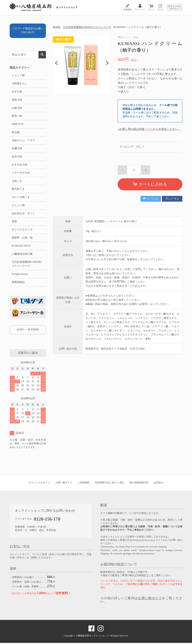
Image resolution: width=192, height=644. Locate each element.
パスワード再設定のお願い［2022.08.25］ (28, 30)
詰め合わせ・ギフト (23, 214)
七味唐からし (20, 84)
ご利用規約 (84, 484)
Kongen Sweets (20, 275)
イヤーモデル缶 (21, 173)
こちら (149, 129)
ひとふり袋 (18, 206)
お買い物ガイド (64, 484)
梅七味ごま (18, 190)
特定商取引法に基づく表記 (109, 484)
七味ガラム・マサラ (23, 141)
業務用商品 (18, 283)
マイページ (140, 9)
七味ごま (17, 182)
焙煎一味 (17, 116)
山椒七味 (17, 108)
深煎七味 (17, 100)
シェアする (172, 199)
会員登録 (128, 9)
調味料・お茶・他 (22, 239)
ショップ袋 (18, 76)
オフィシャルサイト (39, 484)
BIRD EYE (18, 124)
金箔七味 (17, 157)
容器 (14, 222)
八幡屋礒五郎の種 (22, 255)
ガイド (160, 9)
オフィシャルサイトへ (174, 7)
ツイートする (151, 199)
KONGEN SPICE (21, 247)
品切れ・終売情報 (28, 330)
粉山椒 (16, 133)
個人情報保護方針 (139, 484)
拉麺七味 (17, 149)
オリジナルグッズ (22, 230)
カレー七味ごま (21, 198)
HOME (57, 27)
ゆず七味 (17, 92)
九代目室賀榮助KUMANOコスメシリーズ (87, 27)
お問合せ (159, 484)
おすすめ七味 (20, 165)
